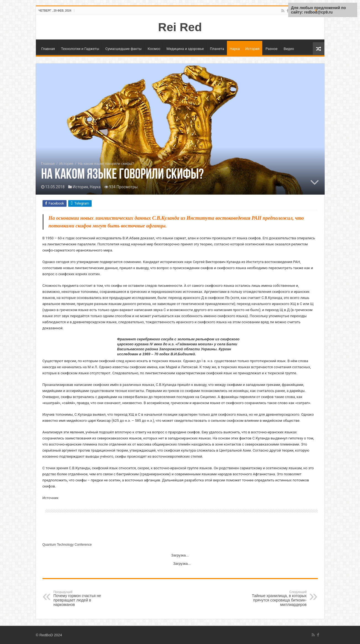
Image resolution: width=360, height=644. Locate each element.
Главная (48, 49)
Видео (289, 49)
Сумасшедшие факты (123, 49)
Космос (154, 49)
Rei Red (180, 27)
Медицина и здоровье (185, 49)
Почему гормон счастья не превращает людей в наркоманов (82, 598)
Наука (235, 49)
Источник (51, 498)
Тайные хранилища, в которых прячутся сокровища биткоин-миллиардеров (278, 598)
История (252, 49)
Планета (217, 49)
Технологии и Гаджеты (80, 49)
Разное (272, 49)
